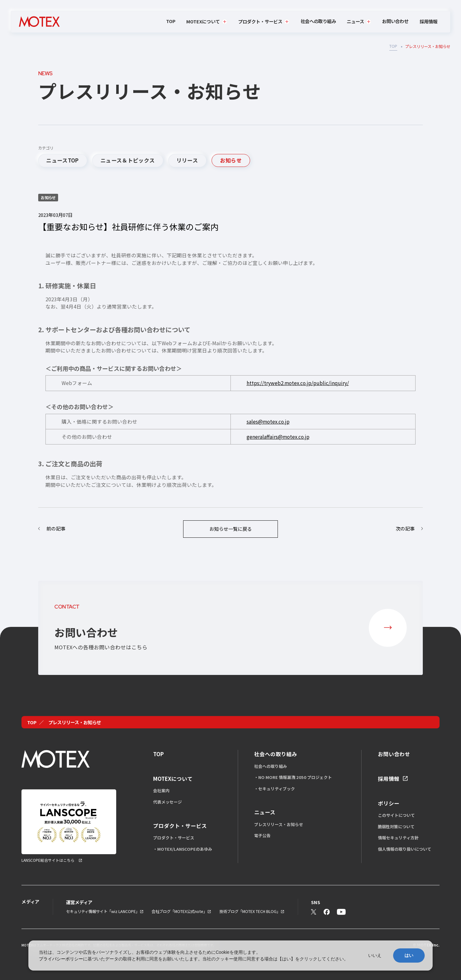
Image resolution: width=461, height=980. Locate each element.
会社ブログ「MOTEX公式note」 (179, 911)
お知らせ (231, 160)
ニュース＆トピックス (128, 160)
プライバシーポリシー (61, 959)
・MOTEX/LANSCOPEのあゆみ (183, 849)
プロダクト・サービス (174, 838)
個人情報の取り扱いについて (405, 849)
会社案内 (161, 790)
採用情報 (428, 21)
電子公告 (262, 835)
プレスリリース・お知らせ (279, 824)
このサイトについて (396, 815)
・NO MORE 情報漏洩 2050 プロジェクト (293, 777)
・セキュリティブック (275, 789)
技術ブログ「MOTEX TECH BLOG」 (250, 911)
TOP (171, 21)
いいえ (375, 955)
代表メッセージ (168, 802)
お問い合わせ (395, 21)
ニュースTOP (62, 160)
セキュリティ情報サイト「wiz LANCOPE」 (103, 911)
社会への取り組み (318, 21)
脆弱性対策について (396, 827)
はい (409, 955)
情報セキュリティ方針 (398, 838)
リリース (187, 160)
